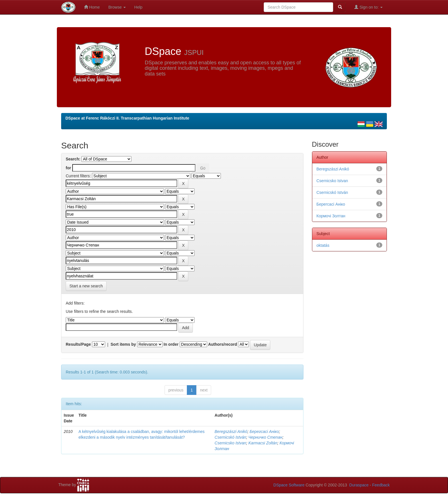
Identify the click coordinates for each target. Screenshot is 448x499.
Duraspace (359, 485)
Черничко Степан (265, 437)
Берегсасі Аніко (264, 432)
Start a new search (86, 286)
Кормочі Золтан (331, 216)
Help (138, 7)
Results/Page (78, 344)
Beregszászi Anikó (231, 432)
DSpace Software (289, 485)
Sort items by (123, 344)
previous (176, 390)
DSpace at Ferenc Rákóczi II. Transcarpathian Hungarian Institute (127, 118)
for (68, 168)
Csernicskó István (230, 437)
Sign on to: (368, 7)
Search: (73, 159)
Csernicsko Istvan (230, 443)
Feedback (381, 485)
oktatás (323, 245)
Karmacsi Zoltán (263, 443)
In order (171, 344)
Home (92, 7)
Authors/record (222, 344)
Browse (117, 7)
